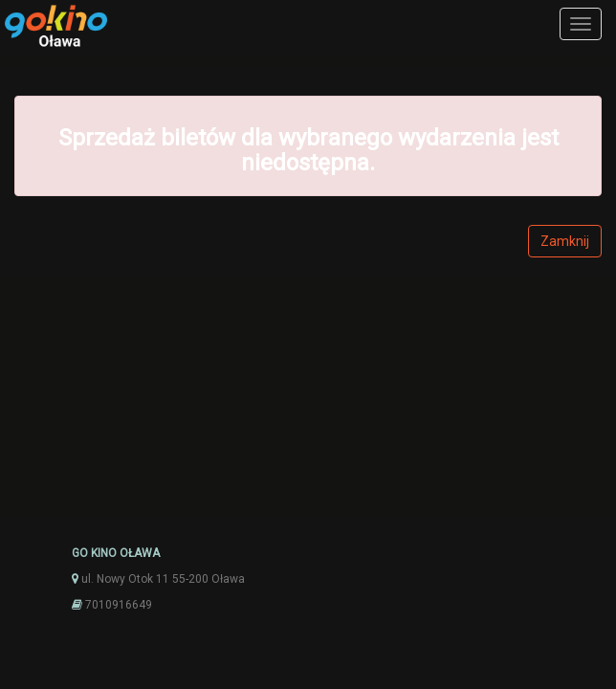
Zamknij (565, 241)
